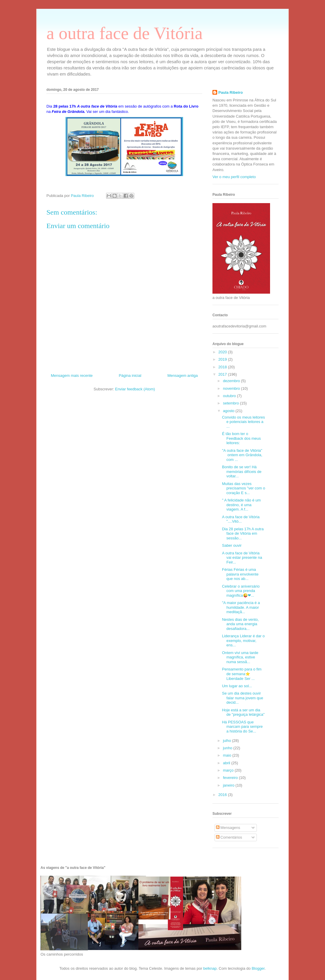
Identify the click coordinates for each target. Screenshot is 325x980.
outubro (230, 396)
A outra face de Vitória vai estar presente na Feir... (242, 558)
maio (228, 755)
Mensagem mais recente (72, 376)
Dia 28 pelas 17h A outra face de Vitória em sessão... (243, 534)
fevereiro (231, 778)
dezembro (232, 381)
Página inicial (130, 376)
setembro (232, 403)
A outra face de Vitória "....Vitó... (241, 519)
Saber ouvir (232, 545)
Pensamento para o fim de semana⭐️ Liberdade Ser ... (242, 674)
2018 (223, 367)
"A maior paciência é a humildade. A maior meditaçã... (241, 607)
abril (227, 763)
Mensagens (228, 828)
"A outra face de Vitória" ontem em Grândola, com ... (242, 455)
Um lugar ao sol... (237, 686)
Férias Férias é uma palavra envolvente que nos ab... (240, 574)
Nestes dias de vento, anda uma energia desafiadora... (240, 624)
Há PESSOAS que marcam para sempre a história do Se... (242, 727)
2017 (223, 374)
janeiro (229, 785)
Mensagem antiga (183, 376)
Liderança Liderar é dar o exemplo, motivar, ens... (243, 640)
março (229, 770)
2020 (223, 352)
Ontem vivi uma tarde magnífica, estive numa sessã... (240, 657)
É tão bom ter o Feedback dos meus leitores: (241, 438)
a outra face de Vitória (125, 33)
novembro (232, 388)
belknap (210, 968)
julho (228, 741)
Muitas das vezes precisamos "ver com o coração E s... (243, 488)
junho (228, 748)
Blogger (258, 968)
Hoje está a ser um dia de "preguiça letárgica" (243, 712)
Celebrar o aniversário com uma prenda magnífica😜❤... (241, 591)
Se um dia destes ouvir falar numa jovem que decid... (242, 698)
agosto (229, 411)
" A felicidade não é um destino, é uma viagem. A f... (241, 505)
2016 (223, 795)
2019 (223, 359)
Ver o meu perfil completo (234, 177)
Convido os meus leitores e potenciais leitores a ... (243, 422)
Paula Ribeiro (231, 92)
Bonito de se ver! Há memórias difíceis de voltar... (242, 471)
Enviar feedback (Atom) (135, 389)
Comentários (229, 837)
